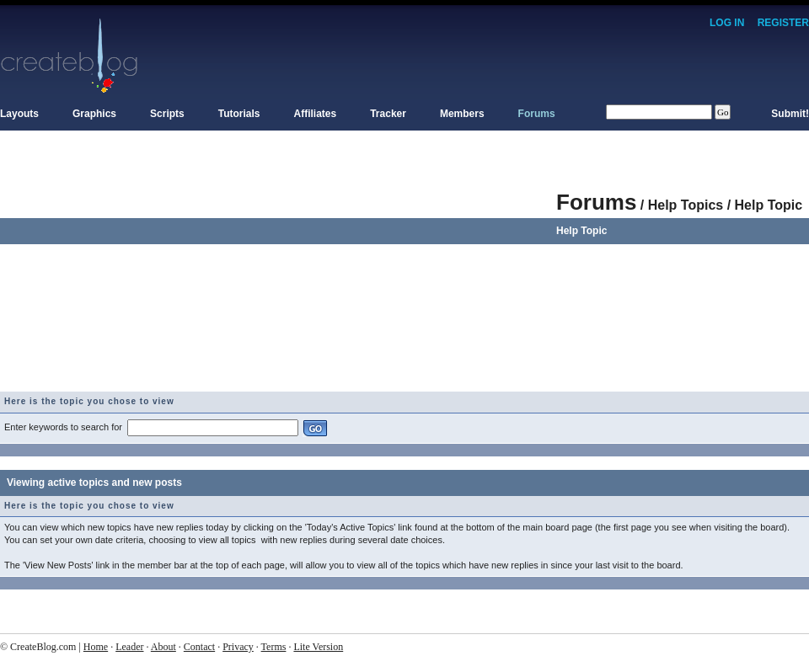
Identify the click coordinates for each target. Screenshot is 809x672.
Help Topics (686, 205)
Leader (129, 647)
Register (783, 23)
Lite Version (318, 647)
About (163, 647)
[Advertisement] (278, 274)
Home (96, 647)
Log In (727, 23)
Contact (199, 647)
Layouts (19, 114)
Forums (537, 114)
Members (462, 114)
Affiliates (316, 114)
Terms (274, 647)
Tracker (388, 114)
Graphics (94, 114)
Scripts (167, 114)
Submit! (790, 114)
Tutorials (239, 114)
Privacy (238, 647)
